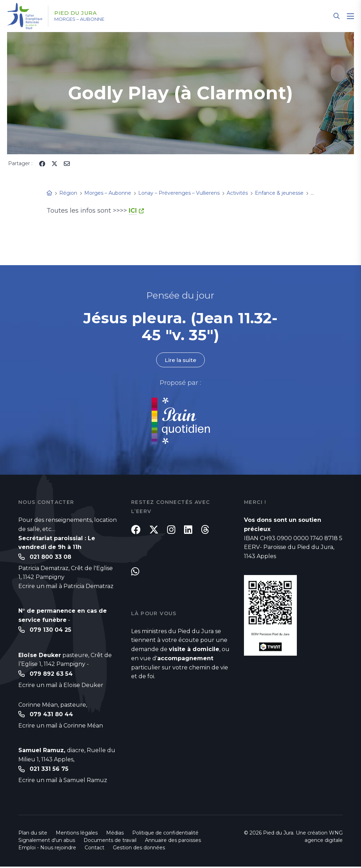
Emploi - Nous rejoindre (47, 849)
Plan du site (33, 834)
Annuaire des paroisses (173, 842)
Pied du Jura (79, 13)
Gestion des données (139, 849)
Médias (115, 834)
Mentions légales (77, 834)
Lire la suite (180, 360)
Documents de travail (110, 842)
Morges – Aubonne (85, 19)
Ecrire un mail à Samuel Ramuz (63, 782)
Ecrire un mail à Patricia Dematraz (66, 586)
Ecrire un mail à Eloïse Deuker (61, 686)
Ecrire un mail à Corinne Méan (61, 727)
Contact (94, 849)
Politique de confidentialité (165, 834)
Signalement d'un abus (47, 842)
